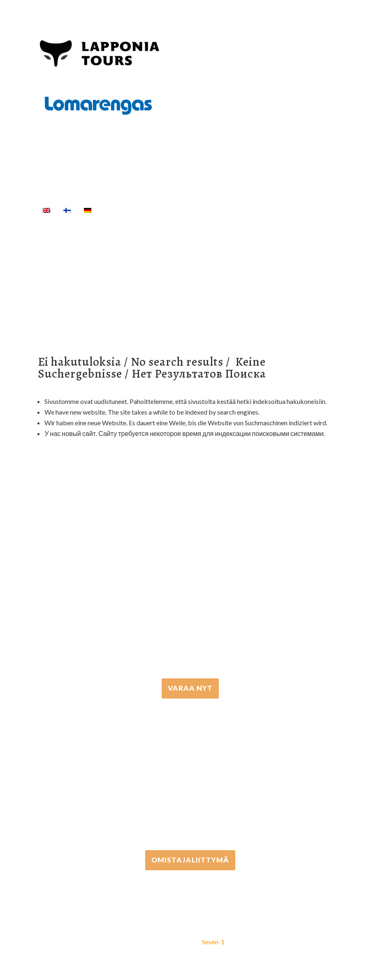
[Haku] (120, 220)
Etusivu (117, 210)
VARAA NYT (190, 688)
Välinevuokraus (225, 210)
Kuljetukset (281, 210)
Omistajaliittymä (190, 860)
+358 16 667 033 (190, 603)
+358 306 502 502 (190, 774)
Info (95, 220)
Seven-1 (213, 942)
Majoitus (58, 220)
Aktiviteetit (164, 210)
